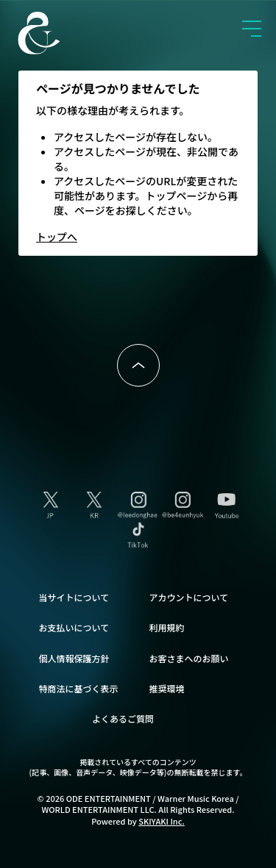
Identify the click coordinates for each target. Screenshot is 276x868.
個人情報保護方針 (74, 658)
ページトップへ (138, 365)
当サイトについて (74, 597)
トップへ (57, 237)
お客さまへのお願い (189, 658)
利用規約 (167, 627)
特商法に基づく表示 (79, 688)
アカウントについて (189, 597)
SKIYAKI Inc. (162, 821)
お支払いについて (74, 627)
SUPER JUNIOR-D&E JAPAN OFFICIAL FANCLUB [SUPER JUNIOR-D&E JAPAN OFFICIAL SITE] (63, 33)
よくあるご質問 (123, 718)
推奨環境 (167, 688)
